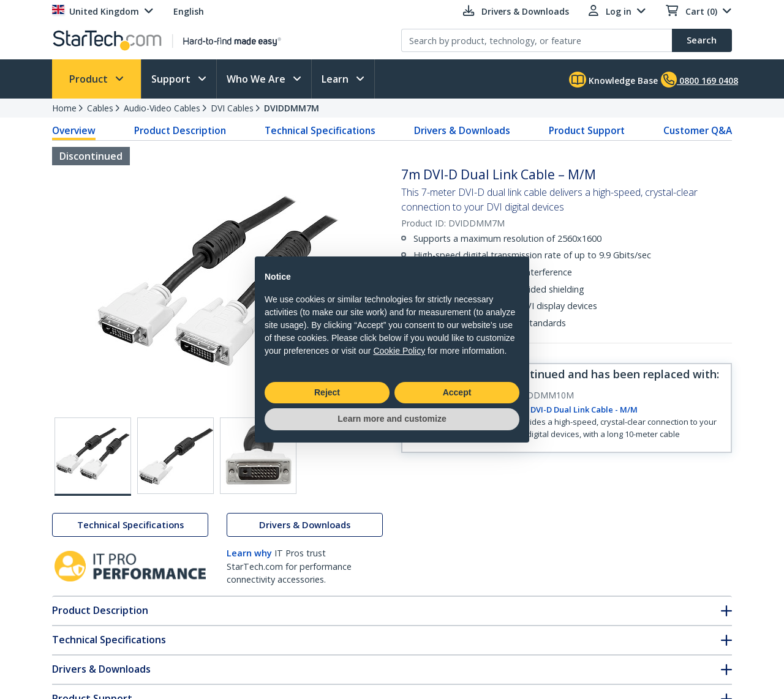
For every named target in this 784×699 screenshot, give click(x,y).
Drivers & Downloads (462, 130)
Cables (100, 108)
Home (64, 108)
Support (172, 79)
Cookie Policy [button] (399, 351)
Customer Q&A (698, 130)
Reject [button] (327, 392)
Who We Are (257, 79)
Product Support (587, 130)
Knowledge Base (613, 80)
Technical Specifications (320, 130)
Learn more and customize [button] (392, 419)
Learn (336, 79)
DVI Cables (232, 108)
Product (90, 79)
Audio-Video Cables (162, 108)
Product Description (180, 130)
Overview (74, 130)
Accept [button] (457, 392)
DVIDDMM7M (292, 108)
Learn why (249, 553)
